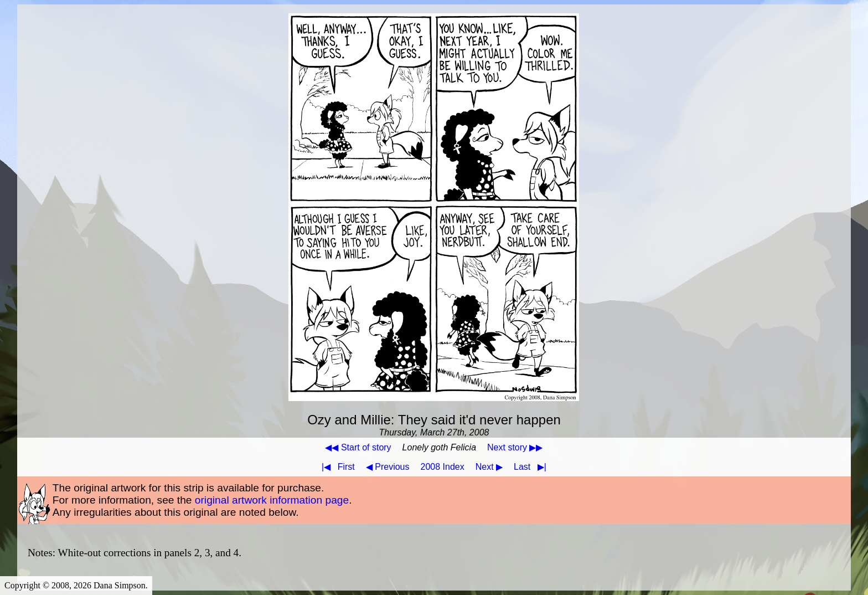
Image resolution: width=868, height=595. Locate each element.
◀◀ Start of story (358, 447)
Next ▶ (489, 467)
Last (532, 467)
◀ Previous (388, 467)
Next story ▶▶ (515, 447)
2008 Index (443, 467)
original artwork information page (272, 500)
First (336, 467)
